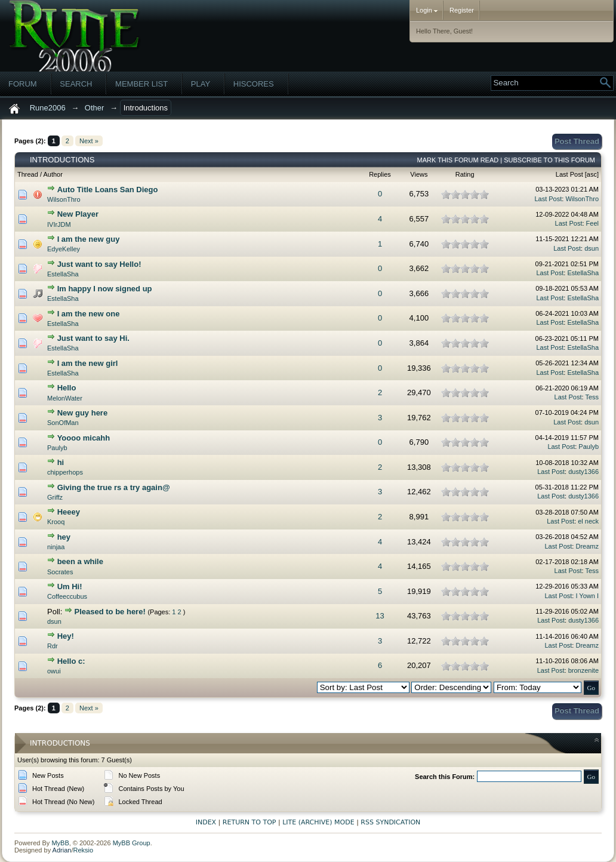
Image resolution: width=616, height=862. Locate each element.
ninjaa (56, 547)
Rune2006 (48, 108)
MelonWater (65, 398)
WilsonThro (64, 199)
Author (53, 174)
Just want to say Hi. (93, 338)
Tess (592, 397)
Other (95, 108)
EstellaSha (63, 274)
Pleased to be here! (110, 612)
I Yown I (587, 596)
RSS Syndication (390, 822)
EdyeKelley (64, 249)
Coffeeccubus (67, 596)
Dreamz (587, 546)
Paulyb (57, 448)
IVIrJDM (59, 224)
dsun (592, 248)
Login (427, 10)
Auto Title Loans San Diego (108, 190)
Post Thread (577, 141)
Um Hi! (70, 587)
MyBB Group (132, 843)
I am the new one (89, 314)
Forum (23, 84)
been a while (80, 561)
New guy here (83, 413)
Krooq (56, 522)
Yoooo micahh (84, 438)
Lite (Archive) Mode (318, 822)
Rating (465, 174)
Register (462, 10)
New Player (78, 214)
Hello (67, 388)
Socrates (60, 572)
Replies (380, 174)
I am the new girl (88, 363)
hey (64, 537)
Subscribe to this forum (549, 160)
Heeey (69, 512)
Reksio (83, 850)
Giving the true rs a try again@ (114, 487)
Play (201, 84)
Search (76, 84)
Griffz (55, 497)
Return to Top (250, 822)
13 (380, 616)
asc (592, 174)
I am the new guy (89, 239)
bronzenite (583, 670)
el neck (588, 521)
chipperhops (65, 472)
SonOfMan (63, 423)
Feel (592, 223)
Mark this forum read (458, 160)
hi (61, 462)
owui (54, 671)
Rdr (53, 646)
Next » (89, 141)
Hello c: (71, 661)
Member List (141, 84)
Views (419, 174)
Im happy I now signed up (105, 289)
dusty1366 (583, 472)
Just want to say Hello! (99, 264)
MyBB (60, 843)
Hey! (66, 636)
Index (206, 822)
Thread (28, 174)
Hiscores (254, 84)
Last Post (569, 174)
